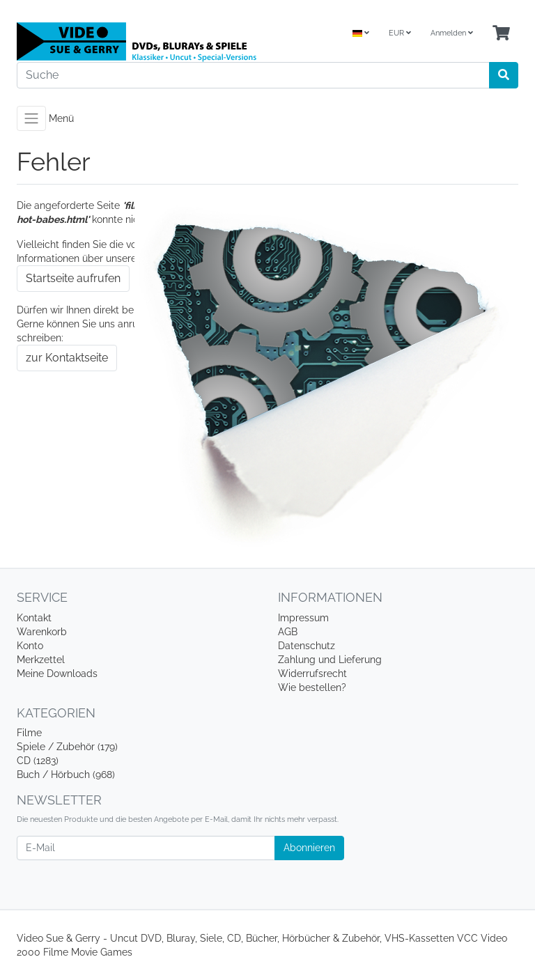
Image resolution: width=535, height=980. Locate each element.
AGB (288, 632)
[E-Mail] (146, 848)
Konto (30, 646)
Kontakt (34, 618)
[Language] (361, 34)
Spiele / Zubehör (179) (67, 747)
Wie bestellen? (312, 687)
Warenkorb (42, 632)
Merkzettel (41, 660)
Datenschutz (307, 646)
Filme (29, 733)
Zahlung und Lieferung (330, 660)
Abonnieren (309, 848)
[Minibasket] (501, 34)
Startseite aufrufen (73, 278)
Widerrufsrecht (312, 674)
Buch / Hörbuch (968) (66, 775)
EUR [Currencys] (400, 33)
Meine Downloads (57, 674)
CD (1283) (38, 761)
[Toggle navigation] (31, 118)
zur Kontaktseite (67, 358)
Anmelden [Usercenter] (452, 33)
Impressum (303, 618)
